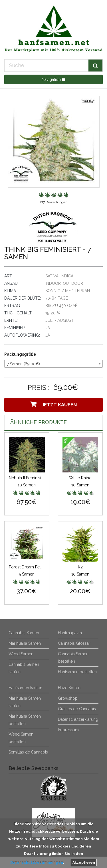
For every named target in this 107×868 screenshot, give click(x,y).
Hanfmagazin (70, 633)
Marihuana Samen (25, 643)
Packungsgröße (20, 354)
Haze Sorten (69, 688)
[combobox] (53, 364)
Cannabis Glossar (74, 643)
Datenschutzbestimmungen (37, 862)
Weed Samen (21, 654)
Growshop (68, 698)
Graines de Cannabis (77, 709)
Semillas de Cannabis (28, 752)
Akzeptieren (84, 863)
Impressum (68, 730)
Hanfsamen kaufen (25, 688)
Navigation (53, 79)
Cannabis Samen (24, 633)
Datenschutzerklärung (78, 719)
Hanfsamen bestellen (77, 672)
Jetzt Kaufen (54, 404)
